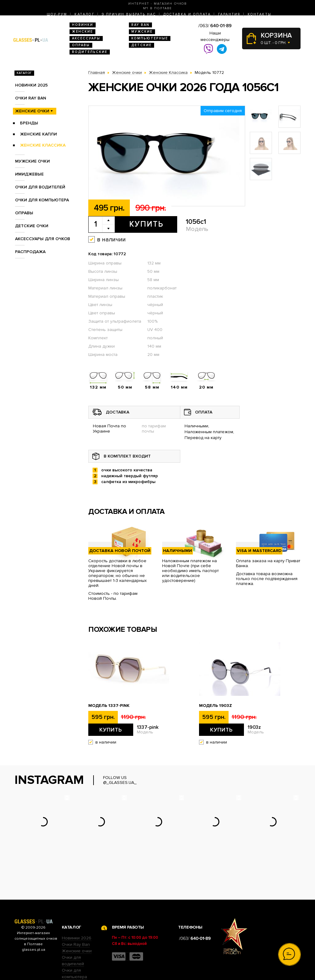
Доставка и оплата (187, 14)
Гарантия (229, 14)
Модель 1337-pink (109, 706)
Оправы (81, 45)
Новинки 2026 (77, 900)
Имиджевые (29, 174)
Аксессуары (86, 38)
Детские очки (32, 226)
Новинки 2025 (31, 85)
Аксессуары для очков (43, 239)
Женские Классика (43, 145)
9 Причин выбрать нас (129, 14)
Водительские (90, 52)
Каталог (84, 14)
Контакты (259, 14)
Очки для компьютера (42, 200)
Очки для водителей (40, 187)
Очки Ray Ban (76, 906)
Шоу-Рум (57, 14)
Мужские (142, 32)
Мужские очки (32, 161)
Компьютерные (150, 38)
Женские (82, 32)
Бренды (29, 123)
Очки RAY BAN (31, 98)
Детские (142, 45)
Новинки (83, 25)
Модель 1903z (215, 706)
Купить (146, 224)
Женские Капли (38, 134)
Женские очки (32, 111)
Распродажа (30, 252)
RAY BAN (140, 25)
